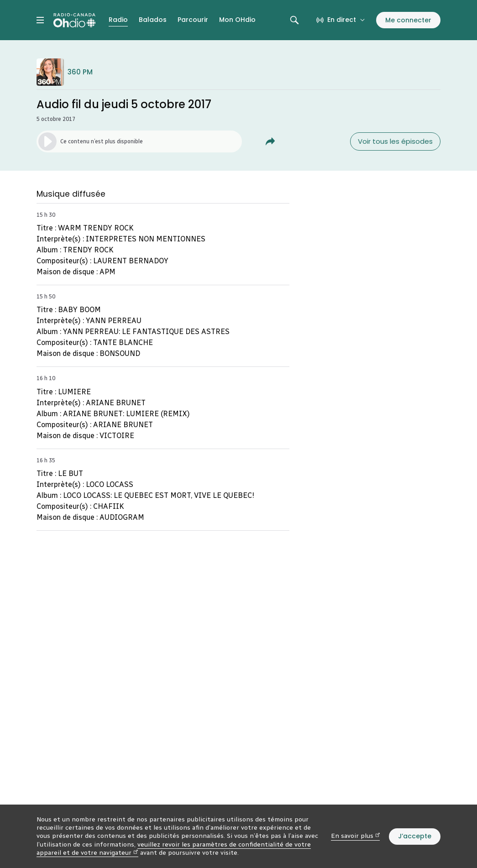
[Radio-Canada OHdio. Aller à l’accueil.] (74, 20)
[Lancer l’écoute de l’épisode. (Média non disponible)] (139, 141)
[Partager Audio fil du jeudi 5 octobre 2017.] (270, 141)
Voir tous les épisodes (395, 141)
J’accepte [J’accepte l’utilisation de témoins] (415, 836)
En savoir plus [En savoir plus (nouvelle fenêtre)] (356, 836)
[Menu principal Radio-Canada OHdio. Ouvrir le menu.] (40, 20)
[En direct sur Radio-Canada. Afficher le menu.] (341, 20)
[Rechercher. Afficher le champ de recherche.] (294, 20)
